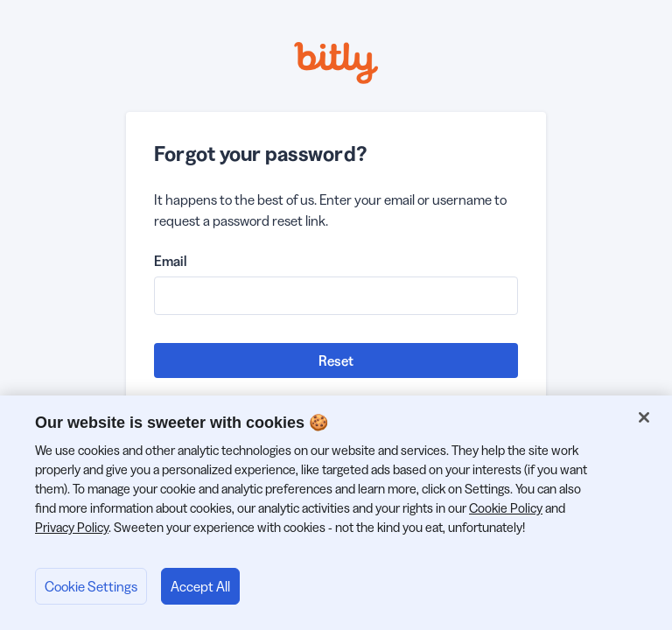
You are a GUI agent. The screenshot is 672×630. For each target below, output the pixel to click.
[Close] (644, 417)
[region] (336, 513)
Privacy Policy (72, 527)
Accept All (200, 586)
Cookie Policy (506, 508)
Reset (336, 360)
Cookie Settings (91, 586)
